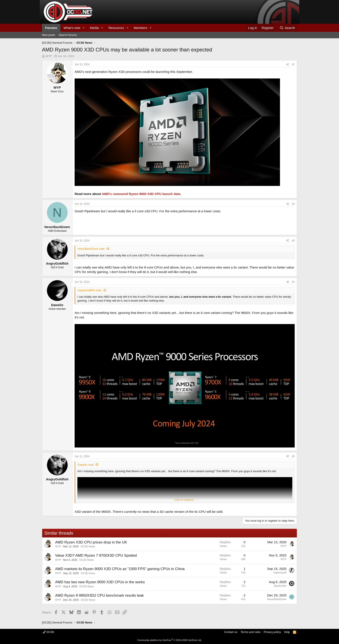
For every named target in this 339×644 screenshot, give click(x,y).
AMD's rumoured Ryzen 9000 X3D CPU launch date (141, 194)
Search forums (68, 35)
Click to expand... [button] (185, 500)
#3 (293, 241)
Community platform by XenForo (169, 640)
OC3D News (88, 547)
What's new (72, 28)
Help (287, 632)
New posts (49, 35)
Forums (51, 28)
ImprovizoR (280, 573)
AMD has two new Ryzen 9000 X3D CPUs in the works (100, 582)
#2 (293, 204)
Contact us (231, 632)
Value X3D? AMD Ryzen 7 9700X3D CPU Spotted (96, 555)
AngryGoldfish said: (90, 290)
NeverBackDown (277, 599)
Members (140, 28)
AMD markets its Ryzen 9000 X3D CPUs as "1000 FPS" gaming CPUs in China (120, 569)
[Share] (288, 65)
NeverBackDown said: (91, 249)
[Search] (287, 28)
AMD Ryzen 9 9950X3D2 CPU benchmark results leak (99, 595)
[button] (84, 28)
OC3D (49, 632)
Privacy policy (272, 632)
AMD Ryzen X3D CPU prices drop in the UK (91, 542)
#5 (293, 456)
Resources (116, 28)
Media (94, 28)
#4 (293, 282)
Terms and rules (251, 632)
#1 (293, 64)
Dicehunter (280, 586)
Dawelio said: (86, 465)
